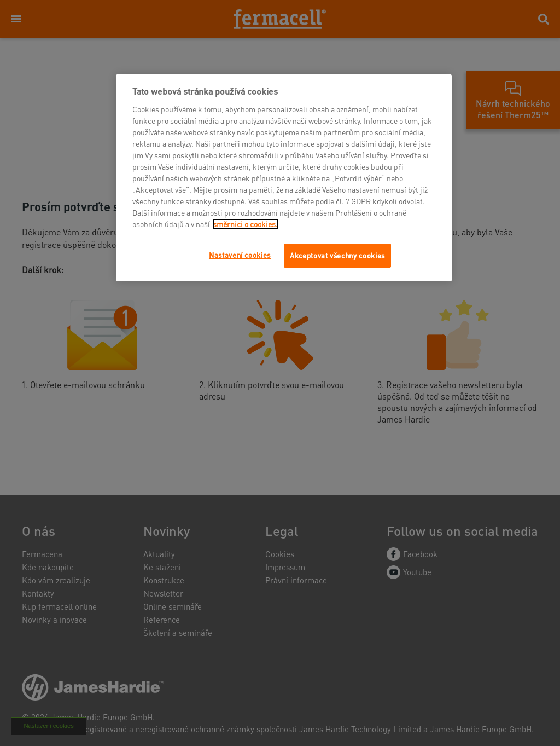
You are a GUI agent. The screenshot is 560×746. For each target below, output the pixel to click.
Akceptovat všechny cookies (337, 255)
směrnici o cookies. (245, 224)
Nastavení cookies (240, 255)
